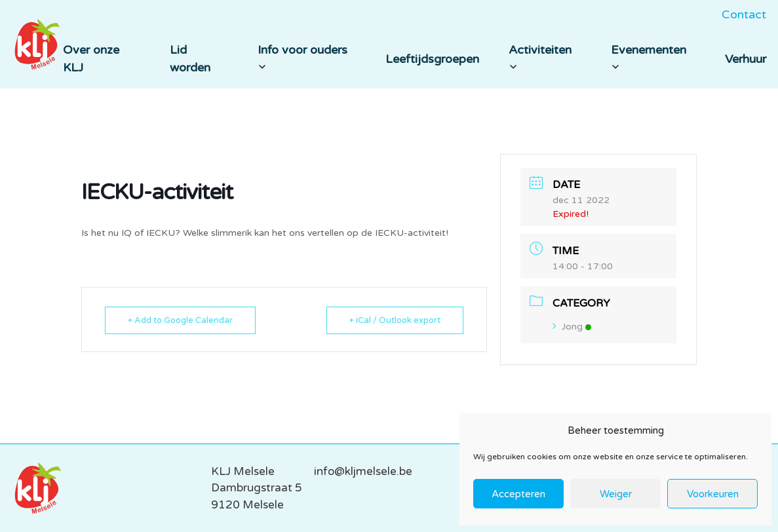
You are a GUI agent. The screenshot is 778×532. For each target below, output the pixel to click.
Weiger (616, 494)
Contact (744, 14)
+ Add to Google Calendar (180, 320)
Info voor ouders (302, 57)
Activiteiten (540, 57)
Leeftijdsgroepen (432, 59)
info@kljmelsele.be (363, 471)
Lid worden (190, 59)
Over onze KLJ (91, 59)
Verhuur (746, 59)
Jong (572, 327)
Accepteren (518, 494)
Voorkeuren (713, 494)
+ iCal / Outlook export (395, 320)
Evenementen (649, 57)
